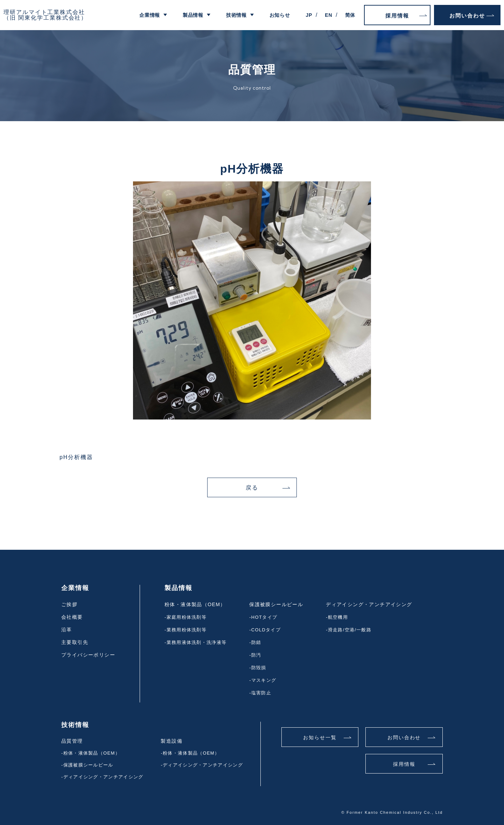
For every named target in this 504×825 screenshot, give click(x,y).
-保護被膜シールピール (87, 765)
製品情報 (193, 15)
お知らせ (280, 15)
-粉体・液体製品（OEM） (91, 753)
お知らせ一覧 (320, 737)
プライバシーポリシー (88, 655)
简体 (350, 15)
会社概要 (72, 617)
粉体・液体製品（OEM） (195, 604)
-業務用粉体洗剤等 (185, 630)
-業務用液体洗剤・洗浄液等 (195, 642)
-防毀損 (258, 668)
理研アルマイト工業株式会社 (45, 15)
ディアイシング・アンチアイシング (369, 604)
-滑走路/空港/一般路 (349, 630)
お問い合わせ (467, 16)
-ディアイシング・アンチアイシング (102, 777)
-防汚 (255, 655)
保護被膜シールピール (276, 604)
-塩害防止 (260, 693)
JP (309, 15)
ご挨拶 (69, 604)
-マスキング (263, 680)
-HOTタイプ (263, 617)
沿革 (67, 630)
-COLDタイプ (265, 630)
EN (328, 15)
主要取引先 (75, 642)
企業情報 (150, 15)
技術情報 (236, 15)
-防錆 (255, 642)
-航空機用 (337, 617)
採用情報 (397, 16)
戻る (252, 488)
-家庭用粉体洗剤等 (185, 617)
